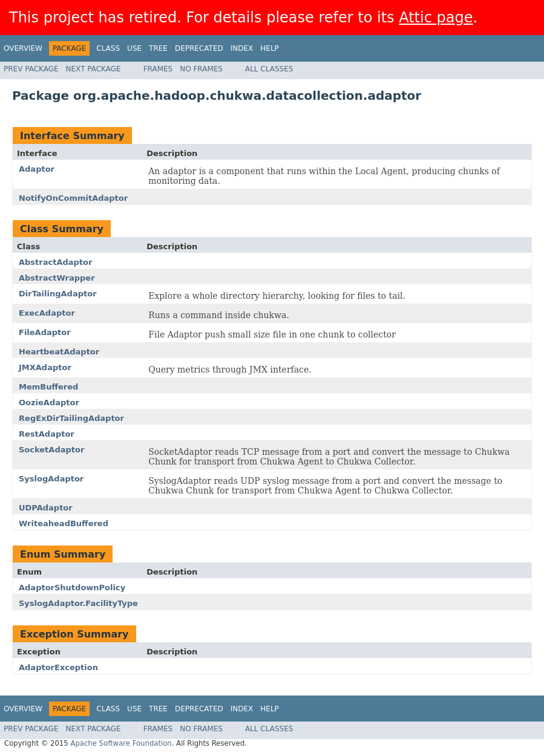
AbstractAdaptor (55, 262)
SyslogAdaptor (51, 479)
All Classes (269, 69)
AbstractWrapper (57, 278)
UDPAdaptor (46, 508)
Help (270, 48)
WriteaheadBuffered (64, 523)
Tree (158, 48)
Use (134, 48)
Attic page (436, 18)
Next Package (93, 69)
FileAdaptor (45, 332)
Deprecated (199, 48)
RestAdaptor (47, 434)
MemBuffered (48, 387)
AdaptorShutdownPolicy (72, 588)
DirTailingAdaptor (58, 294)
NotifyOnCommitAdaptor (73, 198)
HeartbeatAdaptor (59, 352)
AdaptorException (58, 667)
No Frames (201, 69)
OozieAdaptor (49, 402)
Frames (158, 69)
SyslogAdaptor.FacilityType (78, 603)
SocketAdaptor (51, 450)
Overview (23, 48)
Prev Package (31, 69)
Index (242, 48)
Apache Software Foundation (121, 743)
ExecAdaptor (47, 313)
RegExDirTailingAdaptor (71, 418)
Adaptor (37, 169)
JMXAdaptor (45, 367)
